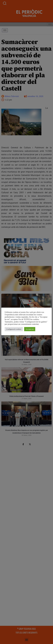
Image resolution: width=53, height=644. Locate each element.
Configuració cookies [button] (14, 330)
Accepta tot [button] (30, 330)
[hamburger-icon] (5, 30)
